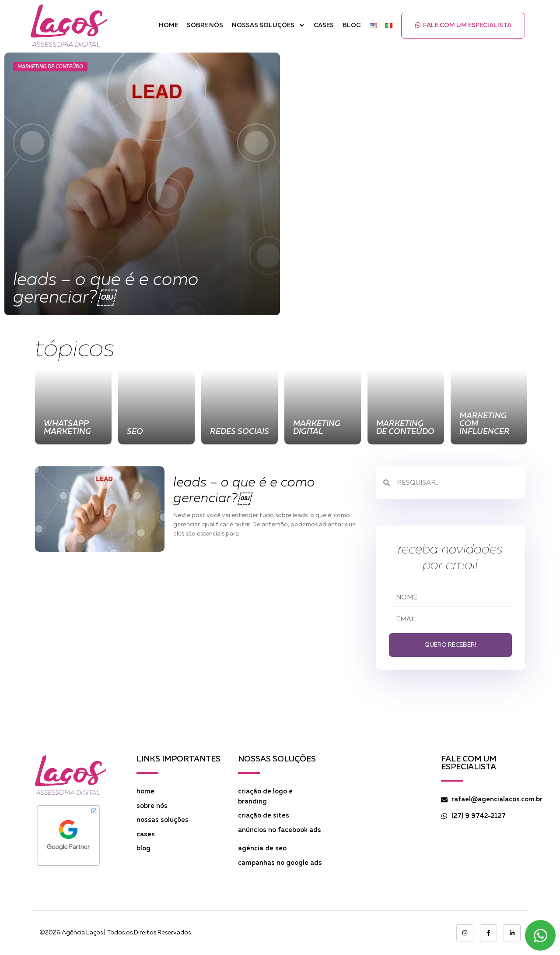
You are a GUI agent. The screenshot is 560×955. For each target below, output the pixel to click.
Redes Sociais (240, 432)
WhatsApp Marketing (67, 428)
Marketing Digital (317, 428)
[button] (463, 26)
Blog (352, 25)
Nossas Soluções (268, 26)
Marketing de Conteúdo (50, 67)
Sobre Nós (205, 25)
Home (168, 25)
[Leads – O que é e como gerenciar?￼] (142, 184)
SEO (135, 432)
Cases (324, 25)
